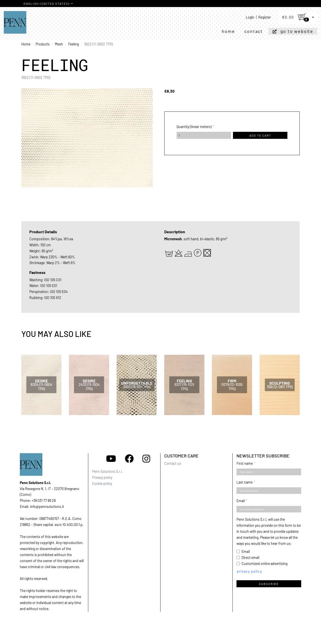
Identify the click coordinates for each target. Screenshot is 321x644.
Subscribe (269, 584)
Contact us (173, 463)
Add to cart (260, 135)
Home (228, 31)
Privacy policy (102, 477)
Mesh (59, 44)
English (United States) (47, 4)
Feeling (73, 44)
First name (245, 463)
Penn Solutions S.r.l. (107, 471)
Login (250, 17)
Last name (245, 482)
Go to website (297, 31)
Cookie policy (102, 483)
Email (241, 501)
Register (265, 17)
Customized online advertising (264, 564)
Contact (254, 31)
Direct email (250, 558)
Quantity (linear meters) (194, 127)
